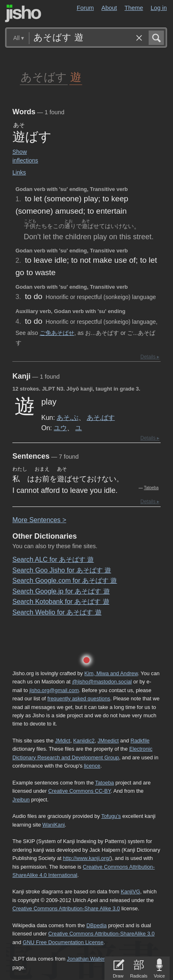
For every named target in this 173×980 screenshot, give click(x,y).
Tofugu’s (111, 816)
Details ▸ (150, 357)
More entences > (39, 520)
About (109, 8)
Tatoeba (151, 488)
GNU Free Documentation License (63, 942)
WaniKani (54, 825)
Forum (85, 8)
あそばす (44, 77)
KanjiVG (130, 892)
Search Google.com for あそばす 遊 (65, 581)
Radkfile (140, 741)
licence (92, 766)
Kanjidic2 (84, 741)
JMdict (63, 741)
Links (19, 172)
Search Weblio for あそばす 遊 (57, 612)
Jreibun (21, 800)
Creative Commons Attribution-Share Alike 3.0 (66, 908)
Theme (134, 8)
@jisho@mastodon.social (102, 682)
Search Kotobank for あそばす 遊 (61, 602)
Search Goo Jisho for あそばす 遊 (62, 570)
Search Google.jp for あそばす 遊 (61, 591)
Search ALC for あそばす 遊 (53, 559)
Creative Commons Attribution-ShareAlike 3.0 (101, 934)
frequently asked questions (79, 698)
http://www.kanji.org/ (86, 858)
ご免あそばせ (57, 333)
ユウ (60, 428)
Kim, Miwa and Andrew (111, 673)
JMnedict (108, 741)
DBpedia (96, 925)
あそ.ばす (101, 417)
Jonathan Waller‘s (88, 959)
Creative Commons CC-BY (79, 791)
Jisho (23, 13)
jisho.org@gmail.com (54, 690)
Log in (159, 8)
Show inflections (25, 156)
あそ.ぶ (67, 417)
